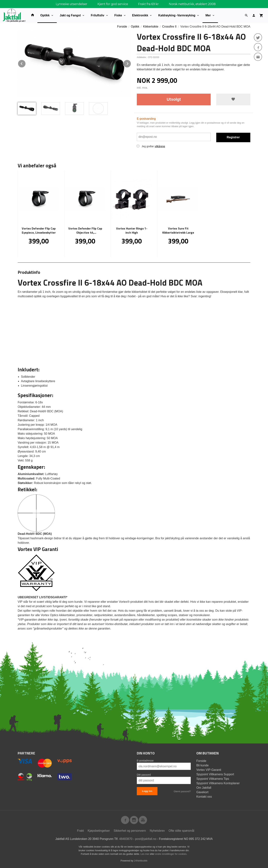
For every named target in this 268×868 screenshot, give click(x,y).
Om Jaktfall (204, 788)
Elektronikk (140, 15)
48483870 (126, 839)
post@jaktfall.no (146, 839)
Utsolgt (174, 99)
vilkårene (160, 146)
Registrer (233, 137)
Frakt (80, 831)
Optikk (45, 15)
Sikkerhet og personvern (130, 831)
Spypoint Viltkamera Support (215, 774)
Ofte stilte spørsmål (181, 831)
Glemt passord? (182, 791)
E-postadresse (145, 761)
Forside (122, 27)
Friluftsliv (98, 15)
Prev (26, 63)
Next (131, 63)
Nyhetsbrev (157, 831)
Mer (208, 15)
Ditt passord (144, 775)
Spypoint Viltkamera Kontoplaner (218, 783)
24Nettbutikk (141, 861)
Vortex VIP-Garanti (209, 770)
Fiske (118, 15)
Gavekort (202, 792)
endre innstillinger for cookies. (171, 854)
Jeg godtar (148, 146)
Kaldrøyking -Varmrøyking (177, 15)
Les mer (145, 854)
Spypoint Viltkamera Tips (213, 779)
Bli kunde (202, 765)
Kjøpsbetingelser (99, 831)
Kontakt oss (204, 797)
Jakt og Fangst (70, 15)
